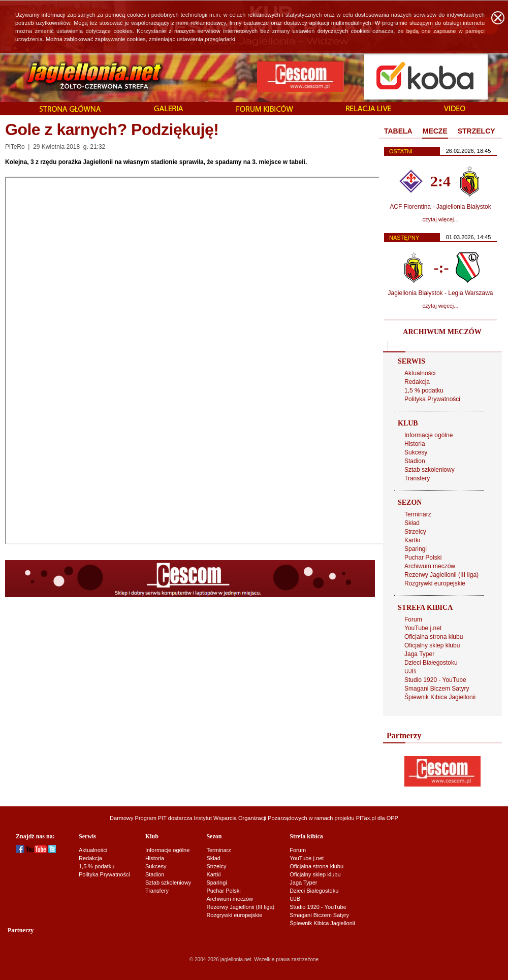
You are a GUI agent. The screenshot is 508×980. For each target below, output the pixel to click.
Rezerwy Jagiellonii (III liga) (441, 575)
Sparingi (416, 549)
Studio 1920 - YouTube (435, 680)
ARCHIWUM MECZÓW (442, 332)
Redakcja (417, 382)
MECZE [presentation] (435, 131)
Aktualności (420, 373)
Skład (412, 523)
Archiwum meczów (430, 566)
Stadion (415, 461)
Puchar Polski (423, 558)
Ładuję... (197, 361)
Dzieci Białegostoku (431, 663)
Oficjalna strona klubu (434, 637)
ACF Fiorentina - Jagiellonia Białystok (440, 207)
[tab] (398, 132)
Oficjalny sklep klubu (432, 645)
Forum (413, 619)
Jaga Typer (419, 654)
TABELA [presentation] (398, 131)
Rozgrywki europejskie (435, 583)
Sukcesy (416, 452)
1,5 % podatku (424, 390)
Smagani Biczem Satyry (437, 689)
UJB (410, 671)
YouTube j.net (423, 628)
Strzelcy (415, 532)
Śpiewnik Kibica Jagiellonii (440, 697)
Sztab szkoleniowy (430, 470)
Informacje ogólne (428, 435)
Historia (415, 444)
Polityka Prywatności (432, 399)
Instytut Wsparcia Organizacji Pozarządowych (251, 818)
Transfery (417, 478)
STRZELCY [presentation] (477, 131)
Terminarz (418, 514)
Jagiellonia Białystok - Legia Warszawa (441, 293)
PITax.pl (366, 818)
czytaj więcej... (441, 219)
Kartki (412, 540)
